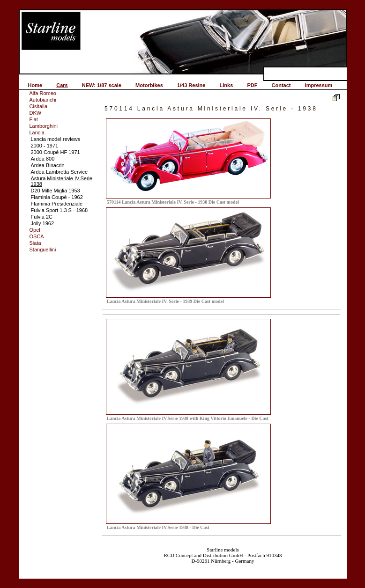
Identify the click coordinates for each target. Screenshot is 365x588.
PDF (252, 85)
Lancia (37, 132)
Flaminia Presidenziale (57, 204)
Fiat (34, 119)
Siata (35, 243)
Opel (35, 230)
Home (35, 85)
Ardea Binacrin (48, 165)
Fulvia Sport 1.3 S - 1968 (60, 210)
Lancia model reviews (56, 139)
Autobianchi (43, 100)
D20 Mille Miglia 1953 (56, 191)
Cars (62, 85)
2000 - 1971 (45, 146)
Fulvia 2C (42, 217)
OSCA (37, 236)
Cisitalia (39, 106)
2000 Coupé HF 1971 (56, 152)
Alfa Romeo (43, 93)
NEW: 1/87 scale (102, 85)
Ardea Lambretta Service (60, 172)
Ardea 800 (43, 159)
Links (227, 85)
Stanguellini (43, 250)
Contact (281, 85)
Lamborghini (44, 126)
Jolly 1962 (43, 223)
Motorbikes (149, 85)
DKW (36, 113)
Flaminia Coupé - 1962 (57, 197)
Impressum (319, 85)
